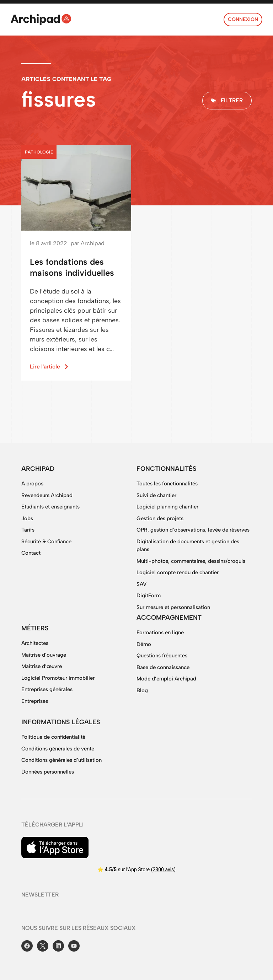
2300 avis (163, 869)
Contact (31, 553)
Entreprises (35, 701)
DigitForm (149, 596)
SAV (141, 584)
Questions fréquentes (162, 656)
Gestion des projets (160, 518)
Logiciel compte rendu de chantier (178, 572)
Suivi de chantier (156, 495)
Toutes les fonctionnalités (167, 484)
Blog (142, 690)
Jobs (27, 518)
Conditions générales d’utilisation (61, 760)
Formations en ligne (160, 632)
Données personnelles (48, 772)
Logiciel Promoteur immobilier (58, 678)
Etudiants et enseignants (50, 507)
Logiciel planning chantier (167, 507)
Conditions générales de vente (58, 749)
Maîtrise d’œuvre (42, 666)
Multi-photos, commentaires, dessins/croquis (191, 561)
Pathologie (39, 152)
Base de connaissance (163, 667)
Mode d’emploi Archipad (166, 679)
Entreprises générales (47, 689)
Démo (144, 644)
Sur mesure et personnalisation (173, 607)
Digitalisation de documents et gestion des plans (188, 546)
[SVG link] (41, 20)
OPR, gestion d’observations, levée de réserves (193, 530)
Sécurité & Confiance (46, 542)
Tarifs (28, 530)
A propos (32, 484)
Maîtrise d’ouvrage (44, 655)
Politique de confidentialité (53, 737)
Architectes (35, 643)
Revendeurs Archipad (47, 495)
